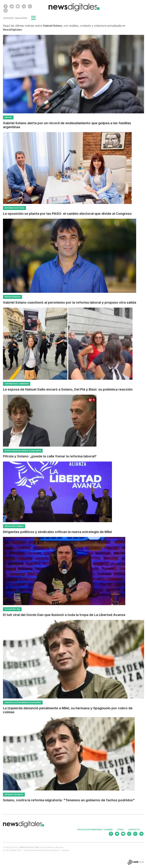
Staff (120, 830)
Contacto (134, 830)
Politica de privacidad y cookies (95, 830)
